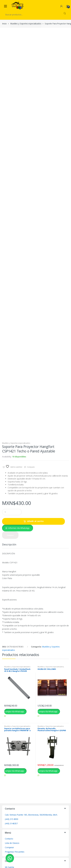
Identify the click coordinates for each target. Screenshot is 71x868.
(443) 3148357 (11, 822)
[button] (18, 527)
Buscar (65, 14)
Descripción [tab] (9, 543)
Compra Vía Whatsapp (14, 710)
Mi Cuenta (9, 866)
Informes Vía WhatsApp (19, 527)
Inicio (4, 24)
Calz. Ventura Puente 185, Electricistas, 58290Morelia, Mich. (31, 813)
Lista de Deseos (12, 842)
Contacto (9, 837)
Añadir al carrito (35, 520)
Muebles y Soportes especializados (26, 24)
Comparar (9, 846)
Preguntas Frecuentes (15, 850)
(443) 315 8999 (12, 818)
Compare (31, 466)
